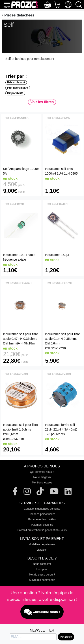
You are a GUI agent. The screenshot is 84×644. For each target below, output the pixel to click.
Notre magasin (42, 477)
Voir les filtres (42, 102)
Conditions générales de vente (42, 509)
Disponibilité (15, 93)
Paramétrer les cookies (42, 519)
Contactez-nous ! (42, 612)
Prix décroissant (18, 88)
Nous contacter (42, 564)
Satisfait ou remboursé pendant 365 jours (42, 530)
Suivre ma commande (42, 580)
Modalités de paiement (42, 544)
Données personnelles (42, 514)
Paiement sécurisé (42, 525)
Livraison (42, 550)
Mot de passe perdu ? (42, 575)
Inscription (42, 569)
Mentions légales (42, 483)
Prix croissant (16, 83)
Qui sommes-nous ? (42, 472)
